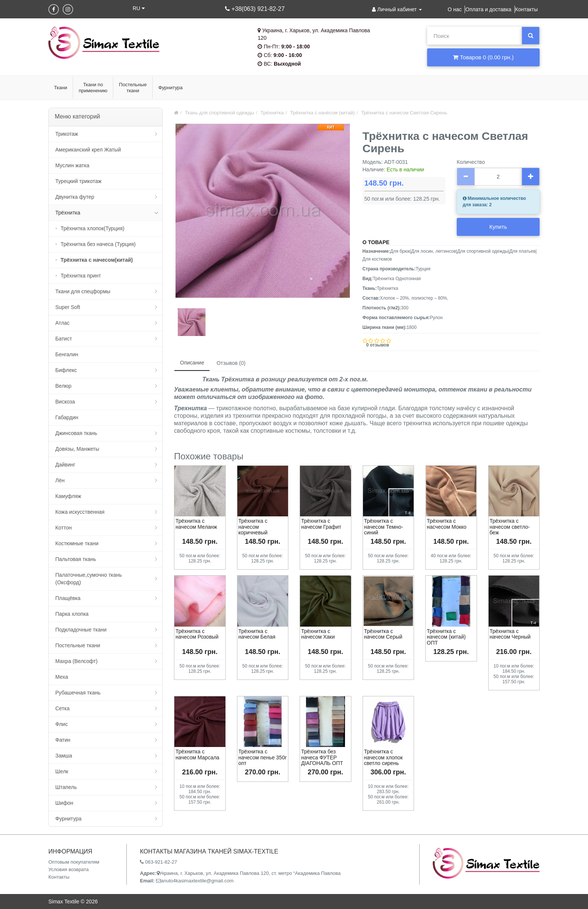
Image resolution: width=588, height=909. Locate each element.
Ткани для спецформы (83, 291)
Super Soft (68, 307)
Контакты (526, 9)
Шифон (64, 803)
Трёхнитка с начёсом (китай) (322, 113)
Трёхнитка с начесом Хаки (318, 634)
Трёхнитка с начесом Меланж (196, 524)
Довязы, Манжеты (77, 449)
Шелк (62, 771)
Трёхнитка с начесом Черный (510, 634)
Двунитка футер (75, 197)
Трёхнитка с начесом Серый (383, 634)
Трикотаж (67, 134)
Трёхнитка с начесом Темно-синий (384, 527)
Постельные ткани (78, 645)
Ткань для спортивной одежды (219, 113)
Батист (64, 339)
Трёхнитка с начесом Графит (321, 524)
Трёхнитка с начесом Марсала (197, 754)
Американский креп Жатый (88, 150)
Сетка (63, 708)
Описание (192, 363)
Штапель (66, 787)
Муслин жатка (73, 165)
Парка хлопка (72, 614)
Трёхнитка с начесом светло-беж (510, 527)
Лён (60, 480)
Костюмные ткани (77, 543)
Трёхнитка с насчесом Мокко (447, 524)
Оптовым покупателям (74, 862)
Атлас (63, 323)
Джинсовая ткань (76, 433)
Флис (62, 724)
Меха (62, 677)
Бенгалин (67, 354)
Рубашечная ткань (78, 693)
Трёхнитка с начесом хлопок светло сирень (383, 757)
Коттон (64, 528)
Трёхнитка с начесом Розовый (197, 634)
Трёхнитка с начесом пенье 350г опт (263, 757)
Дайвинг (65, 465)
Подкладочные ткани (81, 630)
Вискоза (65, 402)
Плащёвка (68, 598)
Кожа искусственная (80, 512)
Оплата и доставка (488, 9)
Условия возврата (69, 869)
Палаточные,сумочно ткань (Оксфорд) (89, 579)
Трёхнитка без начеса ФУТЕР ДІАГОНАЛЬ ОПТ (322, 757)
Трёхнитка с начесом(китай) (97, 260)
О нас (455, 9)
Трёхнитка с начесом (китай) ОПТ (446, 637)
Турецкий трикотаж (79, 181)
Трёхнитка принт (81, 276)
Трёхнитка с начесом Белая (257, 634)
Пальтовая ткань (76, 559)
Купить (498, 227)
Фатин (63, 740)
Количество (471, 162)
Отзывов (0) (231, 363)
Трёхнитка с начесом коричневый (253, 527)
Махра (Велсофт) (77, 661)
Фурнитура (69, 819)
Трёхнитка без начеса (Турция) (98, 244)
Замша (64, 756)
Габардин (67, 417)
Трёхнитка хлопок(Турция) (93, 228)
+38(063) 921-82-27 (255, 9)
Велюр (64, 386)
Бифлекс (66, 370)
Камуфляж (68, 496)
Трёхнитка (68, 213)
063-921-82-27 (158, 862)
